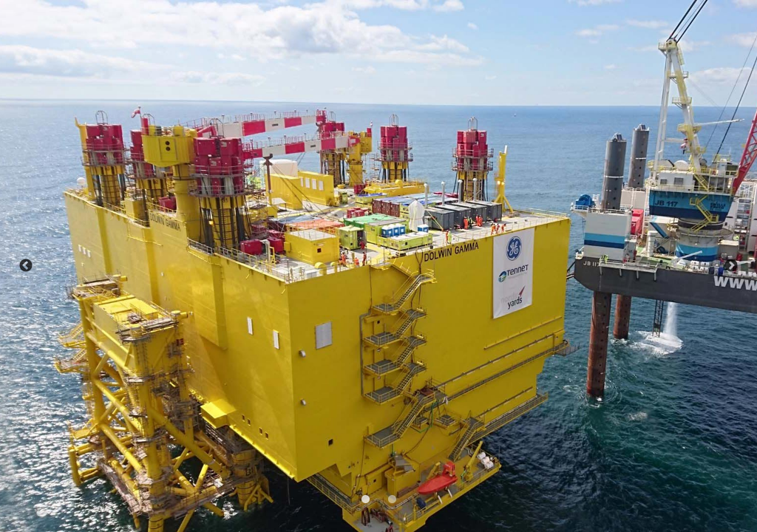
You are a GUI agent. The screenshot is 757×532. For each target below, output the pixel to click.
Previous (26, 266)
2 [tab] (390, 498)
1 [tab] (364, 498)
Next (731, 266)
